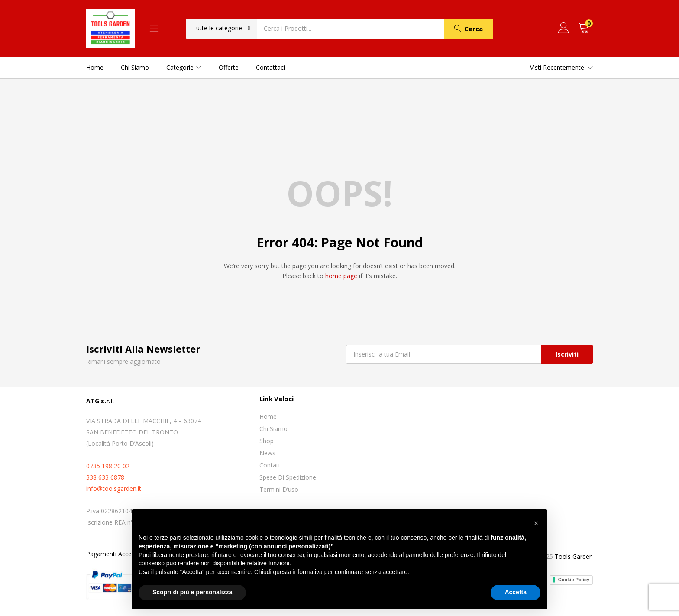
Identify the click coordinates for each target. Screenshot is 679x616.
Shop (267, 441)
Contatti (271, 465)
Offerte (229, 67)
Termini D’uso (279, 489)
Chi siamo (135, 67)
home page (341, 276)
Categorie (184, 67)
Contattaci (270, 67)
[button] (221, 28)
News (267, 453)
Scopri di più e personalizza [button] (192, 592)
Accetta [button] (516, 592)
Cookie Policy (574, 580)
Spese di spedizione (288, 477)
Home (95, 67)
